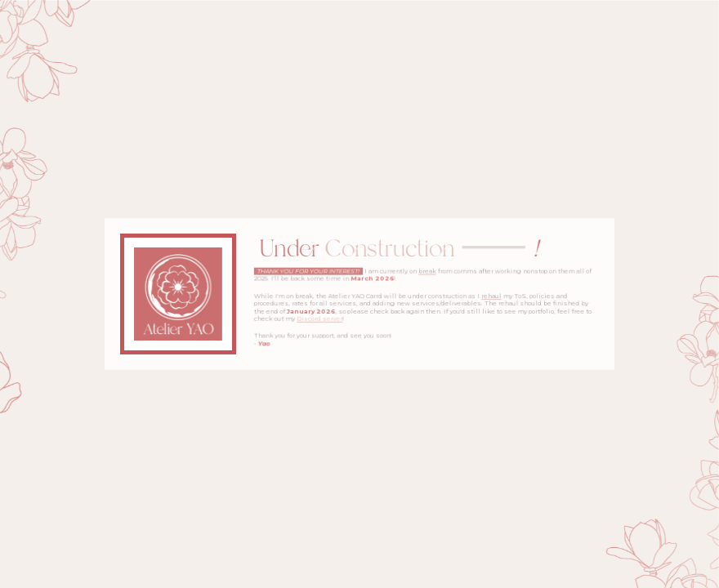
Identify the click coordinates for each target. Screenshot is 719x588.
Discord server (320, 319)
